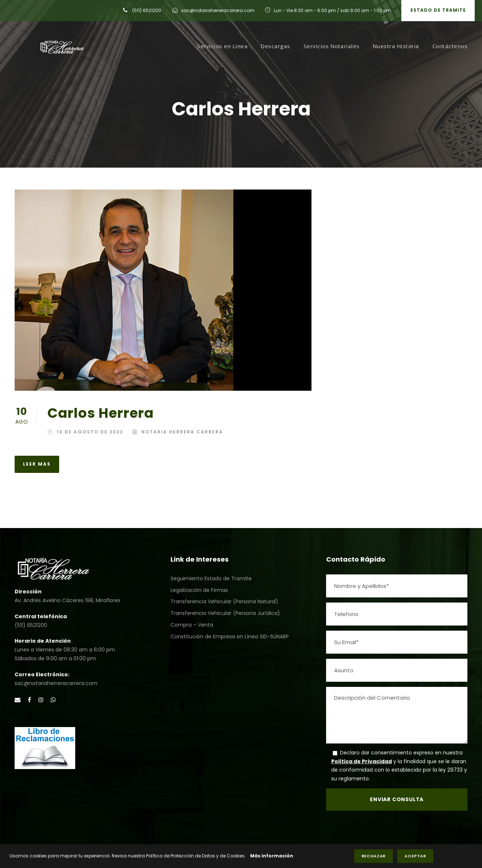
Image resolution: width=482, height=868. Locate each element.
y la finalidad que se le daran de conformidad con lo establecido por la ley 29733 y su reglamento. (399, 770)
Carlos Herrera (101, 413)
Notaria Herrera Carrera (182, 432)
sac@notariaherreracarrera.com (218, 10)
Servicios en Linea (222, 46)
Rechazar (374, 856)
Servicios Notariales (332, 46)
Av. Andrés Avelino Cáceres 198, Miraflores (68, 600)
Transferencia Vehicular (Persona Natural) (224, 601)
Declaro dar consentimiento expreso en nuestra (401, 753)
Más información (272, 856)
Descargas (276, 46)
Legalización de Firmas (199, 590)
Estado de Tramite (438, 10)
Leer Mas (37, 464)
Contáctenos (450, 46)
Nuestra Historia (396, 46)
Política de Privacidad (361, 761)
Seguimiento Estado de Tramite (211, 578)
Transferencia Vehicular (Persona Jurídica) (225, 613)
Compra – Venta (192, 625)
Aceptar (415, 856)
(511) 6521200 (146, 10)
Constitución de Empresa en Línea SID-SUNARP (230, 636)
